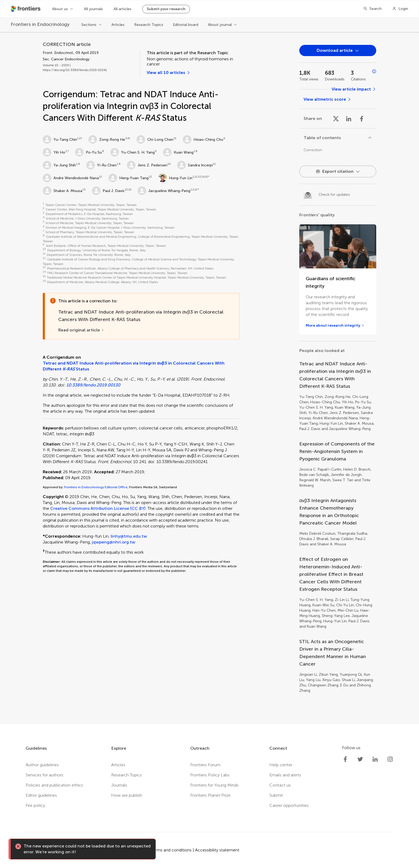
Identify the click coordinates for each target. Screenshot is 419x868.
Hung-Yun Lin (175, 178)
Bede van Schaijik (314, 475)
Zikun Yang (328, 675)
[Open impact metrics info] (374, 72)
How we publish (127, 795)
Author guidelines (42, 765)
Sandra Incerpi (195, 165)
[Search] (372, 9)
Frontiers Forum (205, 765)
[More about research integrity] (335, 326)
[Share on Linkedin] (349, 119)
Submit (276, 795)
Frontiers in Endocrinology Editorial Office (96, 487)
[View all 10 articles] (169, 73)
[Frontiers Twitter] (360, 759)
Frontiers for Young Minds (214, 785)
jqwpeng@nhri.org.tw (114, 542)
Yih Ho (54, 152)
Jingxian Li (308, 675)
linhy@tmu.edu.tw (129, 536)
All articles (123, 9)
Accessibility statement (217, 850)
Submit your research (166, 9)
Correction (313, 150)
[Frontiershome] (26, 9)
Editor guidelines (41, 795)
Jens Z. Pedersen (147, 165)
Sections (89, 25)
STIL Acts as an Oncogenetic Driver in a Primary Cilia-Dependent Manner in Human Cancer (333, 653)
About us (60, 9)
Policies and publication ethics (54, 785)
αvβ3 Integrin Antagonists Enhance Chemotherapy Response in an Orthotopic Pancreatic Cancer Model (329, 512)
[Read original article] (81, 330)
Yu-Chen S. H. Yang (133, 152)
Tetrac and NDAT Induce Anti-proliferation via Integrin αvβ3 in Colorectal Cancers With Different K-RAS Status (335, 375)
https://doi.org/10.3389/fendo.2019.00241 (75, 70)
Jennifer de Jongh (346, 475)
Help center (281, 765)
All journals (93, 9)
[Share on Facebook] (362, 119)
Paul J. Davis (108, 191)
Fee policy (35, 805)
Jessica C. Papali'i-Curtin (320, 469)
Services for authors (44, 775)
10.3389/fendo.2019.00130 (93, 385)
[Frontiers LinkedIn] (375, 759)
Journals (119, 785)
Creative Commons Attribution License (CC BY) (98, 508)
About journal (220, 25)
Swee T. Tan (343, 480)
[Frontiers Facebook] (345, 759)
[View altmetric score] (327, 99)
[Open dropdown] (338, 50)
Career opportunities (289, 805)
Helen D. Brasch (357, 469)
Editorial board (186, 25)
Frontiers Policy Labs (210, 775)
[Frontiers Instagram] (390, 759)
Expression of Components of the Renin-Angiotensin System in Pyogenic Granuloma (337, 451)
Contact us (280, 785)
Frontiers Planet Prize (210, 795)
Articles (118, 25)
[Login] (400, 9)
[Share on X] (336, 119)
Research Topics (149, 25)
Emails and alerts (285, 775)
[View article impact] (354, 89)
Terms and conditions (171, 850)
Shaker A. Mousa (63, 191)
